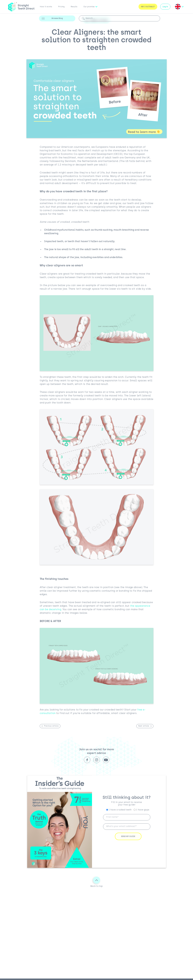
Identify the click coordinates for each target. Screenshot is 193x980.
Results (74, 7)
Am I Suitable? (148, 7)
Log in (165, 7)
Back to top (97, 882)
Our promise (89, 7)
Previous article (51, 726)
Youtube (106, 760)
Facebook (87, 760)
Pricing (61, 7)
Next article (144, 726)
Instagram (97, 760)
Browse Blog (57, 18)
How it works (46, 7)
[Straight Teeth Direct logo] (21, 7)
